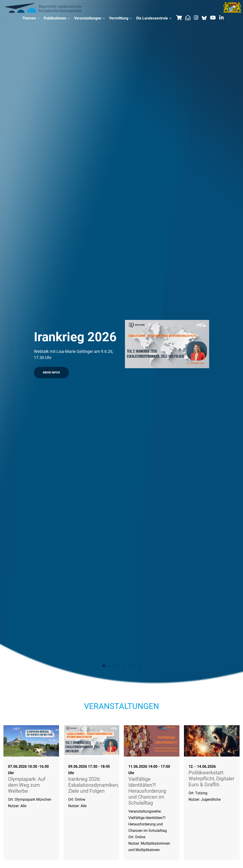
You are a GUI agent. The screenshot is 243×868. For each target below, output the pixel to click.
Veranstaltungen (89, 18)
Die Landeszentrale (154, 18)
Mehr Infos (51, 372)
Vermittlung (120, 18)
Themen (31, 18)
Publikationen (57, 18)
